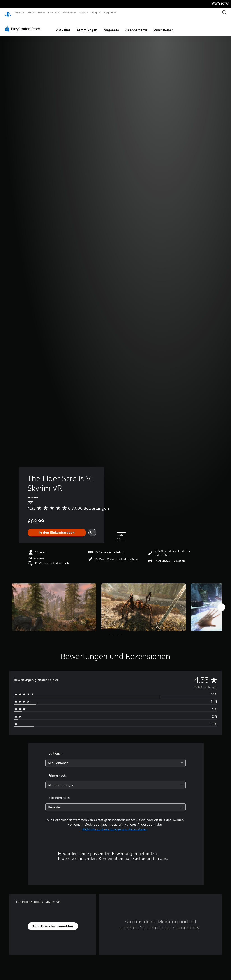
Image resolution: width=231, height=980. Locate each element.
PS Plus (52, 12)
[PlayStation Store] (23, 25)
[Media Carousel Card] (54, 603)
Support (108, 12)
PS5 (30, 12)
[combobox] (115, 759)
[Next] (222, 603)
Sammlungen (87, 26)
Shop (95, 12)
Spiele (18, 12)
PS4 (40, 12)
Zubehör (68, 12)
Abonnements (136, 26)
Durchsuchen (164, 26)
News (82, 12)
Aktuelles (63, 26)
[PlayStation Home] (8, 13)
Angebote (111, 26)
